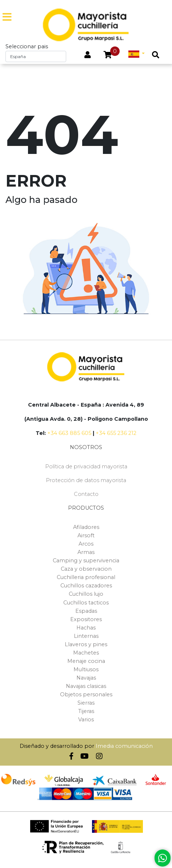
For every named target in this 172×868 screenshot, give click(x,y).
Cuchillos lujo (86, 594)
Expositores (86, 619)
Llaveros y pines (86, 644)
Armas (86, 552)
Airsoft (86, 535)
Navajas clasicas (86, 686)
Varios (86, 720)
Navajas (86, 678)
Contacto (86, 494)
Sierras (86, 703)
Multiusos (86, 669)
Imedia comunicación (124, 746)
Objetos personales (86, 694)
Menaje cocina (86, 661)
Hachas (86, 628)
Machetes (86, 653)
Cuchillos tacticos (86, 603)
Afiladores (86, 527)
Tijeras (86, 711)
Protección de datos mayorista (86, 480)
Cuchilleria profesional (86, 577)
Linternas (86, 636)
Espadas (86, 611)
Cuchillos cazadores (86, 586)
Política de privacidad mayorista (86, 466)
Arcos (86, 544)
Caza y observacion (86, 569)
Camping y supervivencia (86, 561)
